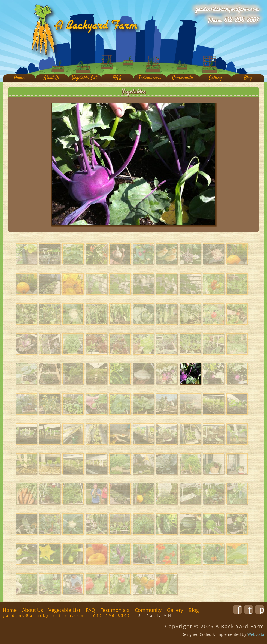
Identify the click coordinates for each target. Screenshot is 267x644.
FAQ (117, 78)
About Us (52, 78)
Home (19, 78)
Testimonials (150, 78)
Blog (248, 78)
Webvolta (256, 634)
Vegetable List (84, 78)
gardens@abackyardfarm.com (227, 10)
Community (183, 78)
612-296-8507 (242, 20)
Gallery (215, 78)
